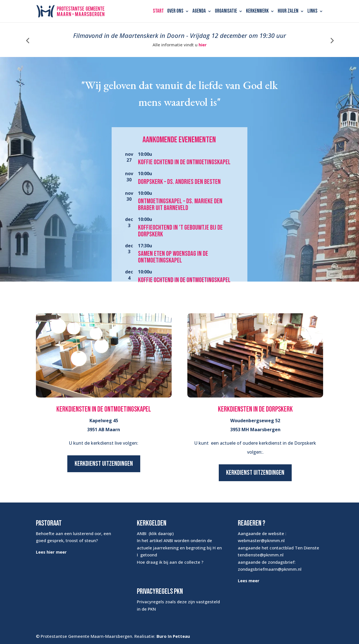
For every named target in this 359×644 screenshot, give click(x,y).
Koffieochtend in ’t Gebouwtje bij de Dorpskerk (180, 231)
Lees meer (249, 581)
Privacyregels (150, 602)
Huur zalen (288, 12)
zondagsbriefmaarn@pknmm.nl (270, 569)
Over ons (175, 12)
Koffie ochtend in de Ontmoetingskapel (184, 162)
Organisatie (226, 12)
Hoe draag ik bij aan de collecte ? (170, 562)
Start (158, 12)
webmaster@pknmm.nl (261, 540)
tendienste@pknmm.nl (261, 555)
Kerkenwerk (257, 12)
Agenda (199, 12)
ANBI (142, 533)
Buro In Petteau (173, 636)
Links (312, 12)
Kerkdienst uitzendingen (104, 464)
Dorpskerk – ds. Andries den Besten (179, 182)
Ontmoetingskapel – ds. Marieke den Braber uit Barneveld (180, 205)
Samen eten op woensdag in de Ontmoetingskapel (173, 257)
